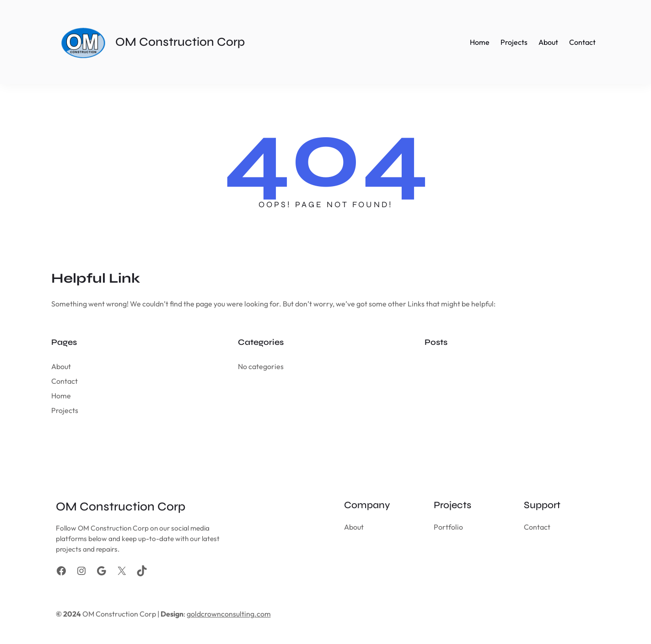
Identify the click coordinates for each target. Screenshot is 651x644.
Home (61, 396)
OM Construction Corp (180, 42)
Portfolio (448, 527)
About (61, 366)
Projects (65, 410)
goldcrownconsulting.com (229, 614)
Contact (65, 381)
